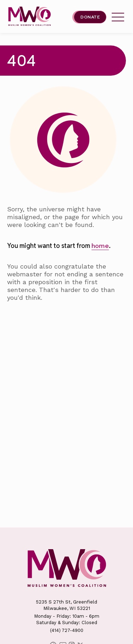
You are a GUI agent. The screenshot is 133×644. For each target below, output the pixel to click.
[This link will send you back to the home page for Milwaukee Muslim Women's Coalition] (29, 17)
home (100, 246)
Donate (90, 17)
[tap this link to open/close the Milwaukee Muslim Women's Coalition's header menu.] (118, 17)
